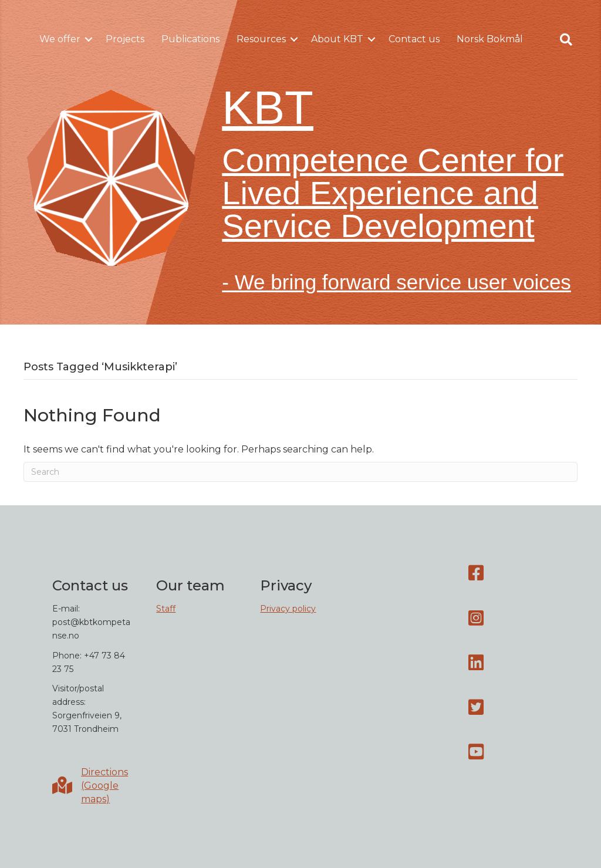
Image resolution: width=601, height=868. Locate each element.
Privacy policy (288, 609)
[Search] (300, 472)
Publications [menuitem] (190, 39)
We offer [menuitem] (60, 39)
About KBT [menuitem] (337, 39)
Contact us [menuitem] (414, 39)
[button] (89, 39)
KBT (268, 108)
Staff (166, 609)
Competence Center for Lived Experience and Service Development (393, 193)
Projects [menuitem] (125, 39)
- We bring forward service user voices (396, 282)
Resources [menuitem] (261, 39)
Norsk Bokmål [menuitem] (490, 39)
